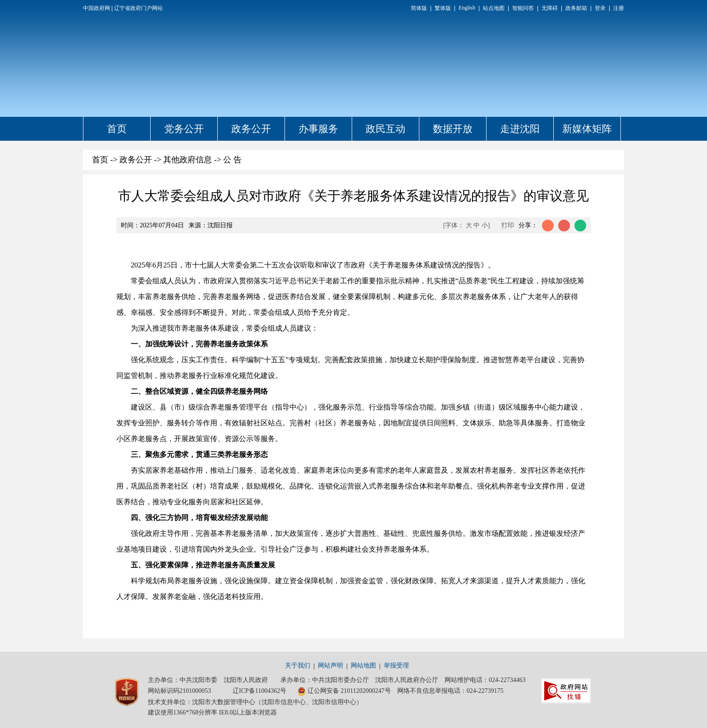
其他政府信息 (188, 160)
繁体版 (443, 8)
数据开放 (453, 129)
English (467, 8)
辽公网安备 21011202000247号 (344, 691)
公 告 (232, 160)
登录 (600, 8)
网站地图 (363, 666)
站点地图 (494, 8)
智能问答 (523, 8)
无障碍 (550, 8)
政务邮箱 (576, 8)
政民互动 (386, 129)
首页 (117, 129)
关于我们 (298, 666)
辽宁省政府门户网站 (138, 8)
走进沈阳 (520, 129)
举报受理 (396, 666)
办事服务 (318, 129)
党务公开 (184, 129)
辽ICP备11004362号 (259, 691)
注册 (619, 8)
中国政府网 (96, 8)
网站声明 (331, 666)
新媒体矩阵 (587, 129)
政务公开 (251, 129)
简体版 (419, 8)
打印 (508, 225)
